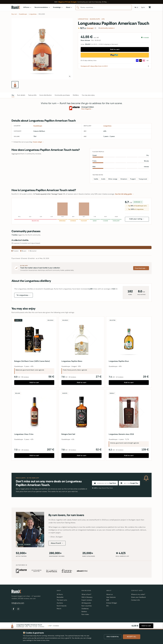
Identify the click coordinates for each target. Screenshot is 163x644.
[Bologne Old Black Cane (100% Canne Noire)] (34, 339)
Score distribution (46, 95)
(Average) (90, 28)
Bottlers (84, 612)
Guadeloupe (95, 19)
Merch (59, 609)
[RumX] (16, 7)
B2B (108, 600)
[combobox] (104, 7)
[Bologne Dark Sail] (81, 412)
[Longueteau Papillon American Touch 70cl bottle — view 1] (15, 85)
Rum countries (87, 606)
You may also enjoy (88, 95)
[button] (42, 49)
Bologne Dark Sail (68, 434)
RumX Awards (62, 606)
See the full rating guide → (124, 194)
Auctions (60, 603)
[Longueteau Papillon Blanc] (81, 339)
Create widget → (38, 142)
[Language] (143, 7)
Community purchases (62, 95)
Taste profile (32, 95)
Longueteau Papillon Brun (119, 361)
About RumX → (57, 543)
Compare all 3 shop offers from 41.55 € (94, 66)
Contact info (135, 600)
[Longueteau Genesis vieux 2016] (129, 412)
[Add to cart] (146, 626)
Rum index (85, 614)
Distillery (76, 95)
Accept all (132, 637)
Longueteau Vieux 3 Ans (24, 434)
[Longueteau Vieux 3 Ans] (34, 412)
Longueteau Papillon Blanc (72, 361)
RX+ (108, 606)
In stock (145, 38)
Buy (13, 95)
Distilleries (85, 609)
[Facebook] (13, 609)
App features (111, 597)
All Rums (60, 594)
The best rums (62, 600)
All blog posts (86, 603)
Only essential (113, 637)
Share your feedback (138, 597)
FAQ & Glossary (87, 597)
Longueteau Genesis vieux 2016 (121, 434)
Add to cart (115, 49)
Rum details (21, 95)
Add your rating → (137, 219)
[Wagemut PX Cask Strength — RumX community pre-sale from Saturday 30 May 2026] (81, 2)
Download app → (141, 268)
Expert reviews (87, 600)
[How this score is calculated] (95, 28)
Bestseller (60, 597)
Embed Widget (112, 603)
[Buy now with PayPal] (115, 55)
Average (138, 202)
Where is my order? (138, 594)
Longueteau (83, 19)
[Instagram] (18, 609)
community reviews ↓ (107, 28)
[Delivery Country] (136, 7)
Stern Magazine (87, 109)
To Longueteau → (24, 295)
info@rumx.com (18, 603)
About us (110, 594)
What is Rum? (86, 594)
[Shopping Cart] (150, 7)
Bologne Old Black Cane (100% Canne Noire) (32, 361)
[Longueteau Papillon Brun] (129, 339)
